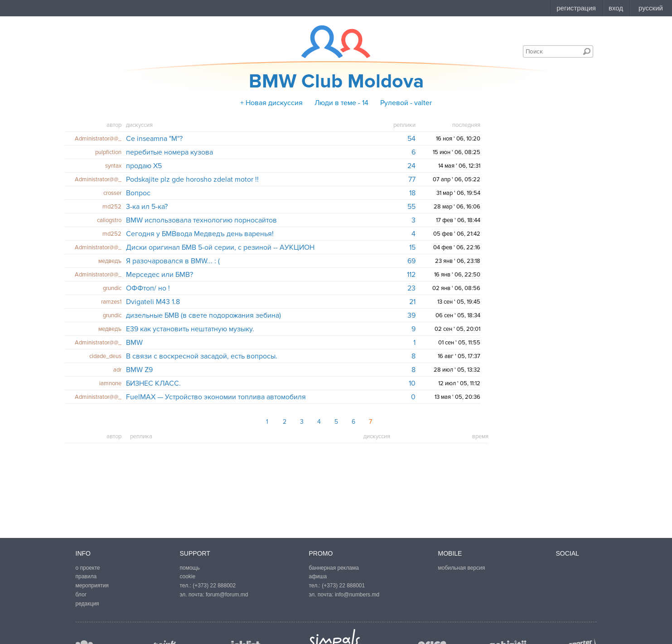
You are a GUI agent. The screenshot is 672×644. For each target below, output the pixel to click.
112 (411, 275)
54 (411, 139)
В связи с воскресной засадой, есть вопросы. (202, 356)
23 (411, 288)
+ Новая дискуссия (271, 103)
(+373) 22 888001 (343, 586)
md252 (112, 207)
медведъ (110, 261)
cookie (188, 576)
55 (411, 207)
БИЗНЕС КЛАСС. (153, 383)
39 (411, 315)
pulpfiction (108, 152)
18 (412, 193)
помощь (190, 568)
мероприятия (92, 586)
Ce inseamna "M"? (154, 139)
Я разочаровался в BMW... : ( (173, 261)
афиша (318, 576)
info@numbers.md (357, 595)
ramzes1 (111, 302)
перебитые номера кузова (169, 152)
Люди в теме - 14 (341, 103)
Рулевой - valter (406, 103)
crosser (112, 193)
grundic (112, 288)
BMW (134, 343)
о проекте (88, 568)
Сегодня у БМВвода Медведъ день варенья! (200, 234)
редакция (87, 604)
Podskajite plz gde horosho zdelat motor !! (192, 179)
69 (411, 261)
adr (117, 370)
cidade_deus (105, 356)
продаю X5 (144, 166)
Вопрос (138, 193)
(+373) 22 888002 (214, 586)
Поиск (587, 51)
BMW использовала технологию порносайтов (201, 220)
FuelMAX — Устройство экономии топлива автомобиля (216, 397)
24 (411, 166)
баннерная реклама (334, 568)
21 (412, 302)
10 (412, 383)
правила (86, 576)
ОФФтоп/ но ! (148, 288)
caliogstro (109, 220)
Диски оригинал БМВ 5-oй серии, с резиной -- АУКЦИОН (220, 247)
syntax (113, 166)
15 (412, 247)
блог (81, 595)
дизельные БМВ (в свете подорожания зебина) (203, 315)
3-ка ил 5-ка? (147, 207)
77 (412, 179)
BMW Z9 (139, 370)
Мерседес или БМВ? (160, 275)
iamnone (110, 383)
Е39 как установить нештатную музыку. (190, 329)
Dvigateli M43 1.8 (153, 302)
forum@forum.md (227, 595)
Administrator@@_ (98, 139)
